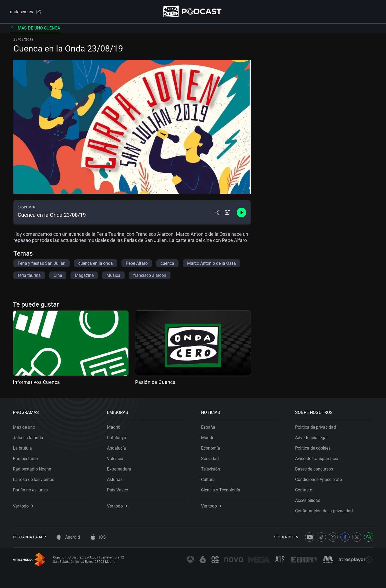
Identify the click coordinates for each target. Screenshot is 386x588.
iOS (98, 537)
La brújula (22, 448)
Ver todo (23, 506)
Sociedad (210, 459)
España (208, 427)
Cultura (208, 479)
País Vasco (118, 490)
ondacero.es (26, 12)
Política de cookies (313, 448)
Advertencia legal (311, 438)
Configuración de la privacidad (324, 511)
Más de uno (24, 427)
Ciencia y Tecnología (221, 490)
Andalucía (116, 448)
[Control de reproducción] (242, 212)
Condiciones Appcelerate (318, 479)
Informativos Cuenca (36, 382)
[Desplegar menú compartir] (217, 212)
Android (68, 537)
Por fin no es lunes (30, 490)
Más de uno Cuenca (35, 28)
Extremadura (119, 469)
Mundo (208, 438)
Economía (211, 448)
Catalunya (117, 438)
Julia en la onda (28, 438)
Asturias (115, 479)
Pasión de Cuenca (155, 382)
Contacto (304, 490)
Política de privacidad (316, 427)
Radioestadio (25, 459)
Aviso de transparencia (317, 459)
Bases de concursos (314, 469)
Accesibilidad (308, 500)
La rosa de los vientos (34, 479)
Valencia (115, 459)
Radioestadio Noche (32, 469)
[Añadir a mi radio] (228, 212)
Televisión (211, 469)
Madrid (114, 427)
